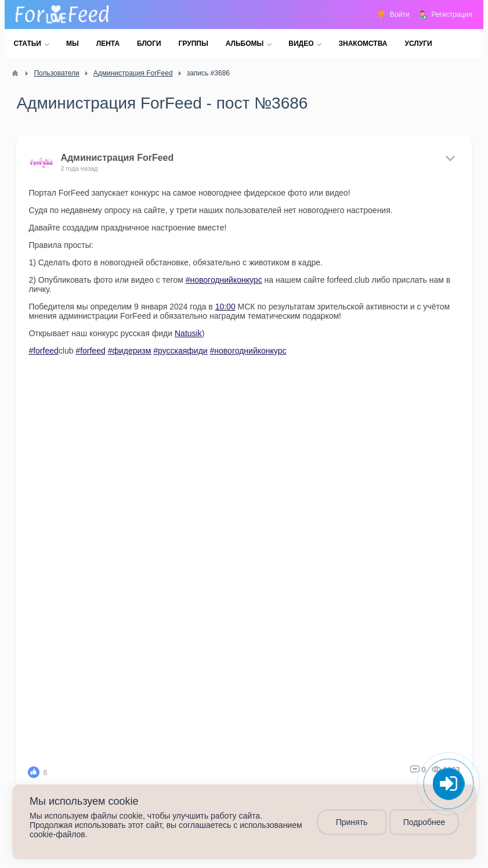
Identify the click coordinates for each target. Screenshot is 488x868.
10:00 (225, 307)
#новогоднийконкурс (224, 280)
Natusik (188, 333)
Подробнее (424, 822)
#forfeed (43, 351)
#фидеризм (130, 351)
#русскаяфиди (180, 351)
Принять (351, 822)
